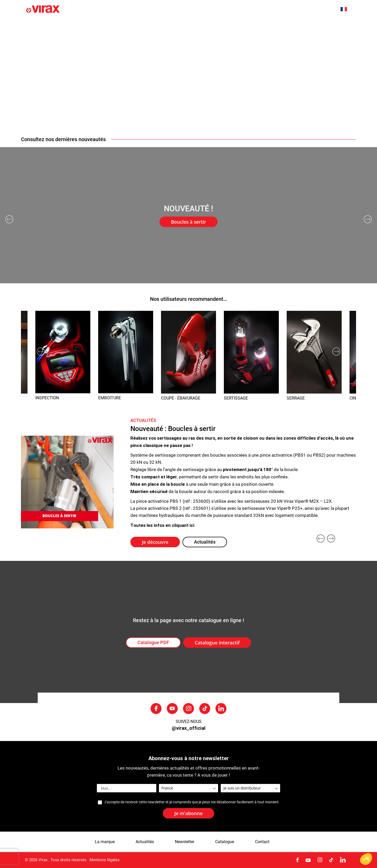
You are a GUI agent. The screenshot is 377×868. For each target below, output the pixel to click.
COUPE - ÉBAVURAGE (181, 398)
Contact (262, 842)
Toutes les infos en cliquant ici (162, 525)
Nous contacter (337, 26)
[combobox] (325, 10)
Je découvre (155, 542)
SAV (299, 26)
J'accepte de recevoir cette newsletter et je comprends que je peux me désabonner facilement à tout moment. (192, 802)
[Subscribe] (188, 813)
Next (368, 219)
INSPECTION (47, 398)
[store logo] (77, 10)
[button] (346, 9)
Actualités (160, 26)
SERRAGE (296, 398)
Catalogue (225, 842)
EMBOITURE (110, 398)
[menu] (188, 26)
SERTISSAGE (236, 398)
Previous (9, 219)
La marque (121, 26)
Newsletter (185, 842)
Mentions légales (105, 860)
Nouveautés (81, 26)
